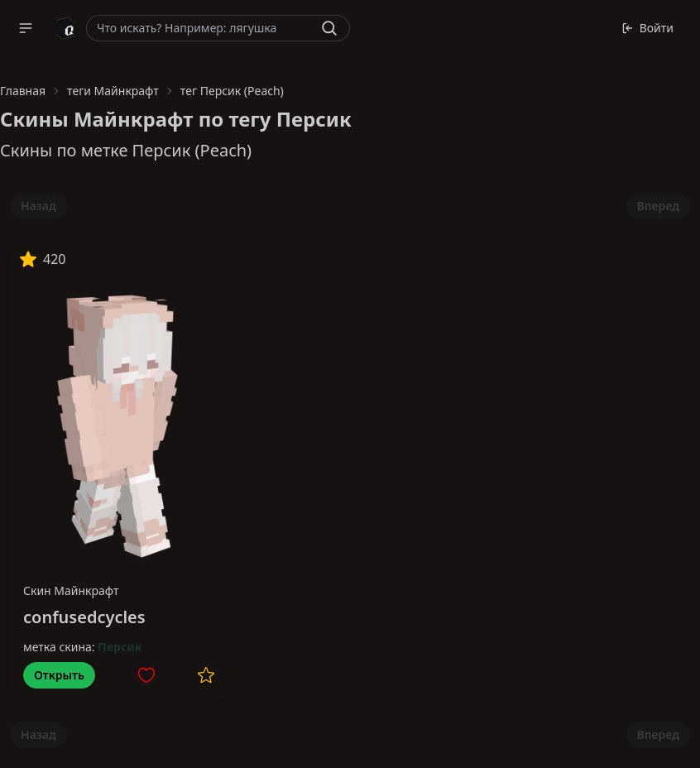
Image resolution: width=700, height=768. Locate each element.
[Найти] (329, 28)
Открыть (59, 675)
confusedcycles (84, 617)
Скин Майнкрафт (71, 590)
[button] (26, 28)
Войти (647, 28)
